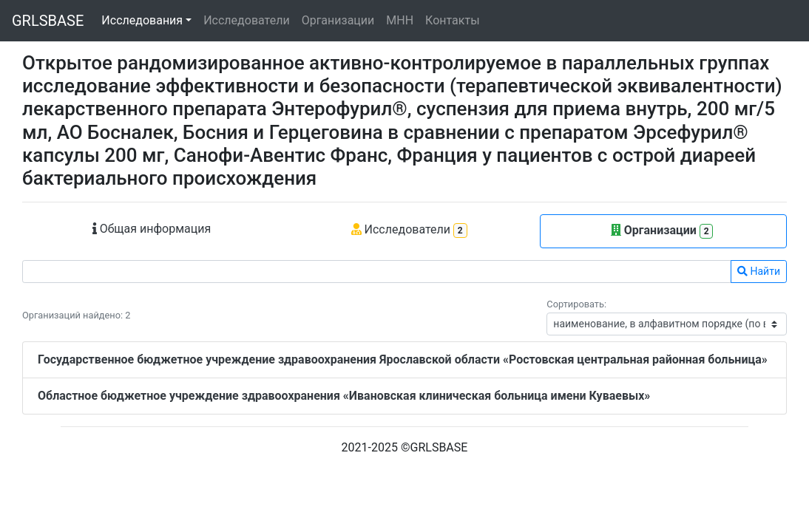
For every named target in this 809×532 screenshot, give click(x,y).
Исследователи (246, 20)
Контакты (452, 20)
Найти (759, 271)
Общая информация (152, 229)
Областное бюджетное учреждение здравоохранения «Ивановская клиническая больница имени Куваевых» (344, 396)
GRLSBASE (48, 21)
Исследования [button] (142, 20)
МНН (400, 20)
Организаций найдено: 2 (76, 315)
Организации (338, 20)
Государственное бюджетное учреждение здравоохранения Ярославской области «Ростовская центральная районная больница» (403, 359)
